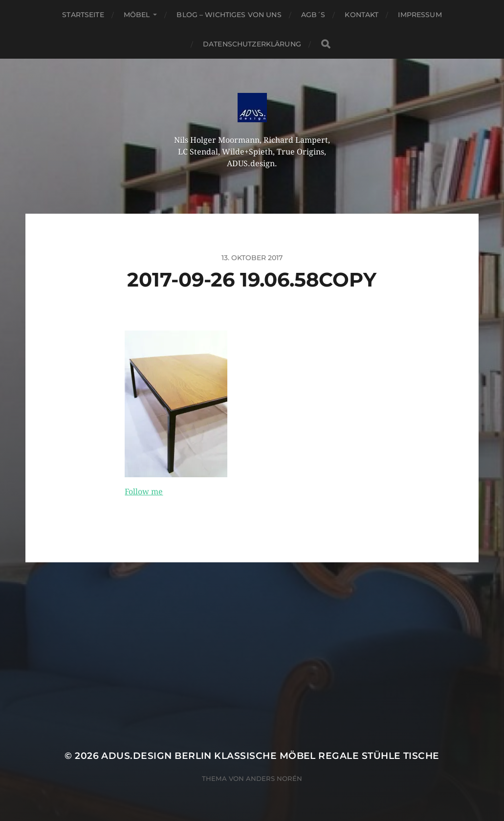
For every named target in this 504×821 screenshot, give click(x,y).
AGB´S (313, 15)
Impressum (420, 15)
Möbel (137, 15)
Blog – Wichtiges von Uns (229, 15)
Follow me (144, 492)
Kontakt (362, 15)
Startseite (83, 15)
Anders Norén (274, 778)
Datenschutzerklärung (252, 44)
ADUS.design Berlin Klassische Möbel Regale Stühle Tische (270, 756)
